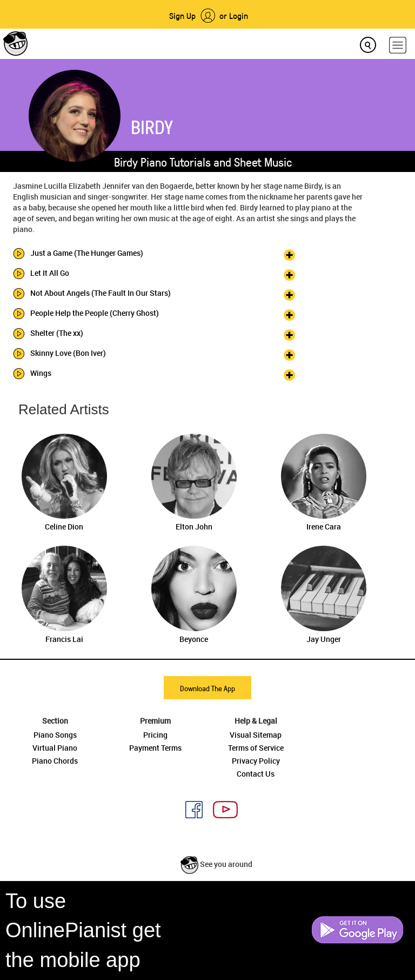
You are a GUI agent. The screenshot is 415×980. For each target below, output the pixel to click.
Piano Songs (55, 735)
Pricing (155, 735)
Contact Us (256, 774)
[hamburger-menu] (398, 45)
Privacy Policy (256, 761)
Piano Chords (55, 761)
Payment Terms (155, 748)
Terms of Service (256, 748)
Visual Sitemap (256, 735)
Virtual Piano (55, 748)
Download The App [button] (207, 688)
